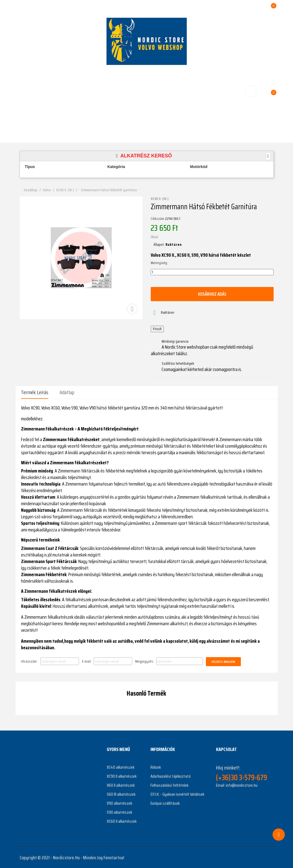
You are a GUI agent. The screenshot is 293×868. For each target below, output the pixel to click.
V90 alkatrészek (119, 803)
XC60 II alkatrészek (122, 821)
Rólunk (156, 767)
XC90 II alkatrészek (122, 776)
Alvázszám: (29, 661)
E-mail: (87, 661)
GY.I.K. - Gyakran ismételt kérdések (177, 794)
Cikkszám (157, 219)
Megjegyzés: (145, 661)
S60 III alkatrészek (121, 794)
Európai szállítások (165, 803)
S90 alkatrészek (119, 812)
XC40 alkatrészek (121, 767)
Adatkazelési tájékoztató (171, 776)
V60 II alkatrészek (121, 785)
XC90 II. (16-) (160, 199)
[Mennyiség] (212, 272)
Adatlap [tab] (67, 392)
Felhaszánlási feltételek (169, 785)
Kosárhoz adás (212, 294)
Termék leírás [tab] (35, 392)
